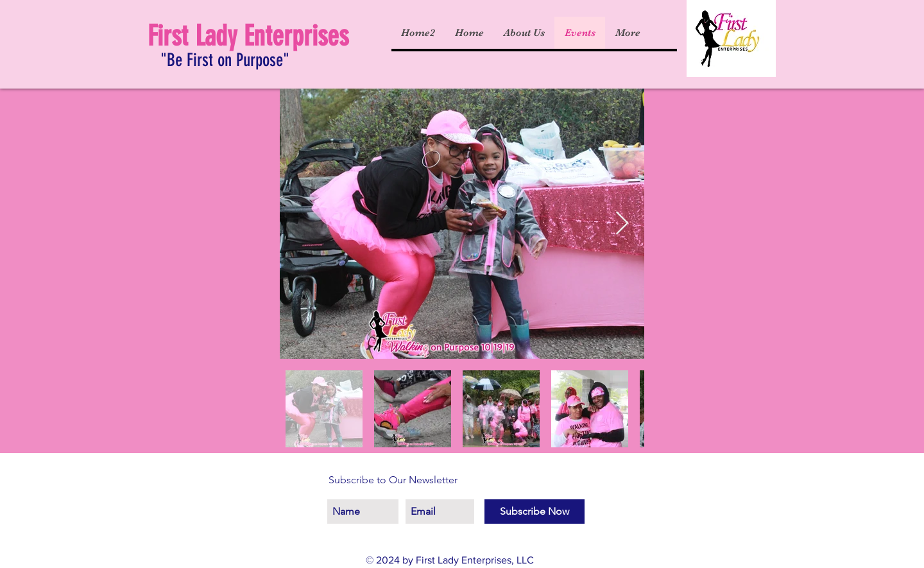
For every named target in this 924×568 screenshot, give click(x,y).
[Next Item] (622, 224)
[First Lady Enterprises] (254, 37)
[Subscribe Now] (535, 512)
